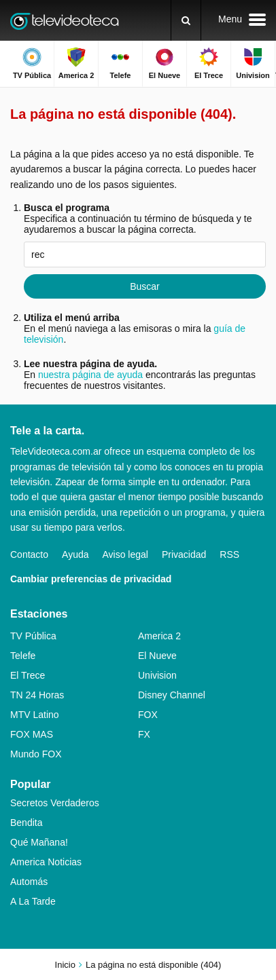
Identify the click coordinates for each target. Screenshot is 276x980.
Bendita (26, 823)
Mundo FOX (36, 754)
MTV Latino (35, 715)
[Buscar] (186, 20)
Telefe (23, 656)
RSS (229, 554)
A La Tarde (33, 901)
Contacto (29, 554)
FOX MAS (32, 734)
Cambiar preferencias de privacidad (91, 579)
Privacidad (184, 554)
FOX (148, 715)
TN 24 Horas (37, 695)
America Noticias (46, 862)
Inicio (65, 965)
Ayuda (75, 554)
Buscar (145, 286)
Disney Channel (172, 695)
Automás (29, 882)
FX (144, 734)
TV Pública (33, 636)
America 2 (159, 636)
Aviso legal (125, 554)
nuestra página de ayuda (90, 375)
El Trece (28, 675)
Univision (157, 675)
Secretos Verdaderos (55, 803)
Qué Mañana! (39, 842)
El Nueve (157, 656)
